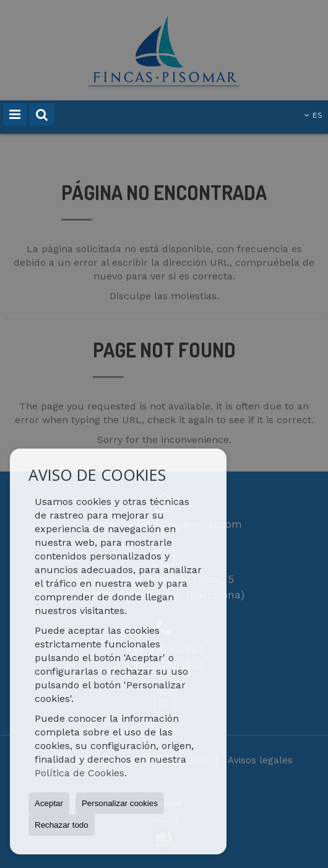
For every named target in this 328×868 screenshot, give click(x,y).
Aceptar (49, 803)
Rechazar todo (62, 825)
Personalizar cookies (120, 803)
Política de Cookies (80, 773)
